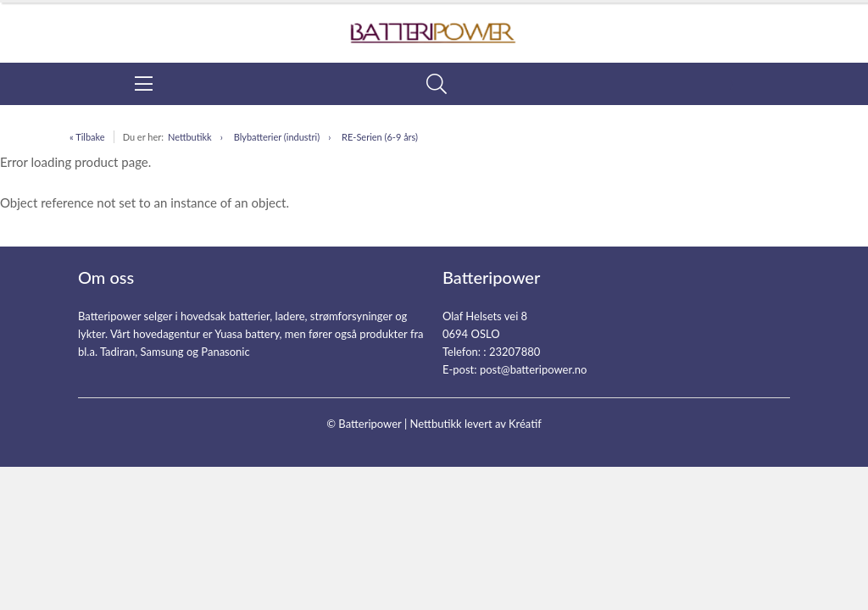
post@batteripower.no (534, 369)
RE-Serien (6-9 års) (380, 137)
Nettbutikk (190, 137)
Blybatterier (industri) (277, 137)
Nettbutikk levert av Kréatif (475, 424)
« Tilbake (87, 137)
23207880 (515, 352)
